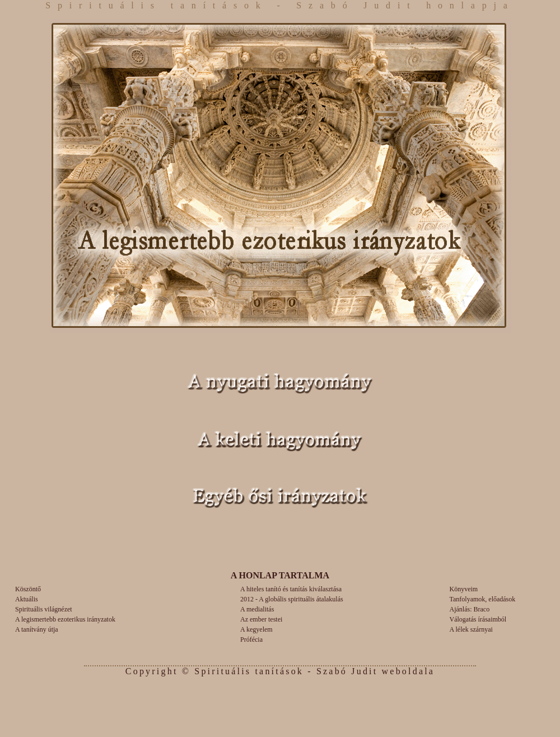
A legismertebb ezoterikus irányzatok (65, 619)
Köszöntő (28, 589)
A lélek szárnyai (471, 629)
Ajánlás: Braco (470, 609)
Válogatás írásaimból (478, 619)
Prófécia (251, 639)
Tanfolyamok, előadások (483, 599)
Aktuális (27, 599)
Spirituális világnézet (44, 609)
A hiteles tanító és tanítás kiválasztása (291, 589)
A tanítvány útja (37, 629)
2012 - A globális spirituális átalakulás (292, 599)
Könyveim (464, 589)
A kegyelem (256, 629)
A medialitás (257, 609)
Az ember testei (261, 619)
